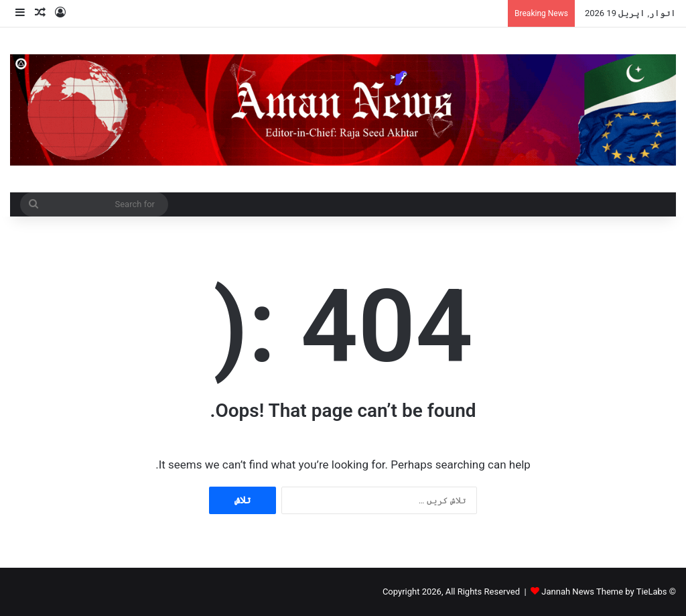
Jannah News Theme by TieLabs (604, 592)
